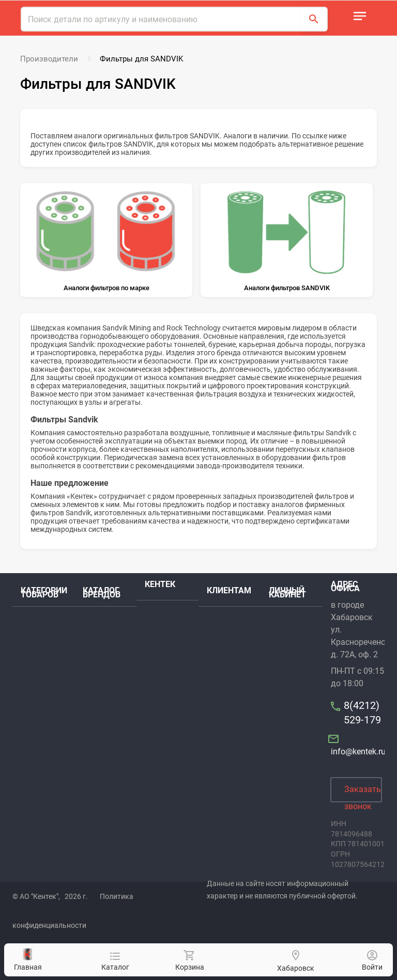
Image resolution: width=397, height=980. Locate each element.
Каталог (115, 962)
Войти (372, 961)
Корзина (189, 961)
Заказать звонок (363, 793)
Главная (28, 960)
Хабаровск (296, 968)
